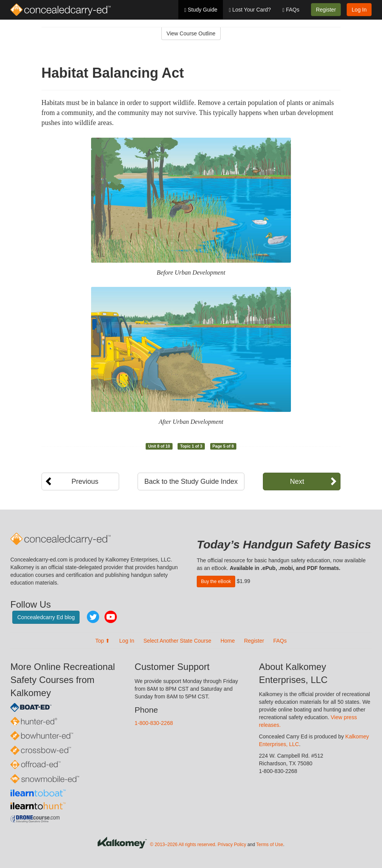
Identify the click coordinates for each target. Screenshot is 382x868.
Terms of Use (270, 845)
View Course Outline (191, 33)
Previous (85, 481)
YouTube (111, 617)
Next (297, 481)
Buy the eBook (216, 581)
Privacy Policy (232, 845)
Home (228, 641)
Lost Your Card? (250, 10)
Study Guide (201, 10)
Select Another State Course (177, 641)
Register (326, 10)
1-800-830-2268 (154, 723)
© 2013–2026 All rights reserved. (183, 845)
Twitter (93, 617)
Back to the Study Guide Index (191, 481)
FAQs (291, 10)
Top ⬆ (103, 641)
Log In (359, 10)
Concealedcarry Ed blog (46, 617)
